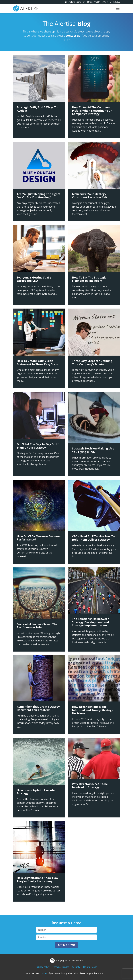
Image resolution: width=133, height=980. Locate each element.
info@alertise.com (73, 2)
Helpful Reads (90, 967)
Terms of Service (61, 967)
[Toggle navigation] (118, 8)
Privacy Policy (43, 967)
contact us (73, 36)
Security (76, 967)
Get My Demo (66, 945)
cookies (44, 973)
